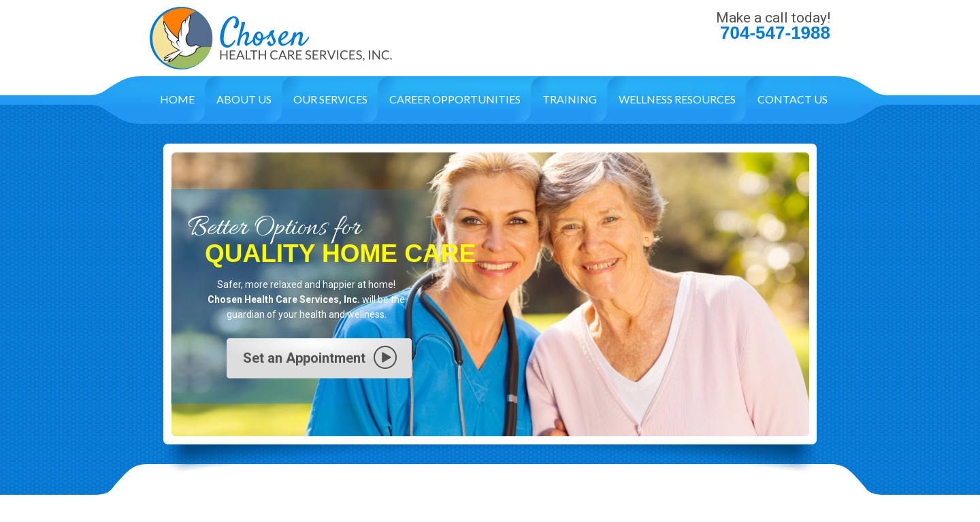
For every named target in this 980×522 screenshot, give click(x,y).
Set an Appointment (304, 358)
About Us (244, 99)
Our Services (330, 99)
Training (570, 99)
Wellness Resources (677, 99)
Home (177, 99)
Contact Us (793, 99)
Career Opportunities (455, 99)
